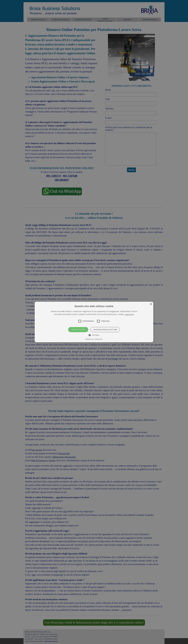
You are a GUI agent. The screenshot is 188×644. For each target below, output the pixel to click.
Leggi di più (129, 314)
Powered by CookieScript (94, 339)
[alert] (94, 322)
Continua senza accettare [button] (105, 330)
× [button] (151, 304)
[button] (94, 322)
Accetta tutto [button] (78, 330)
